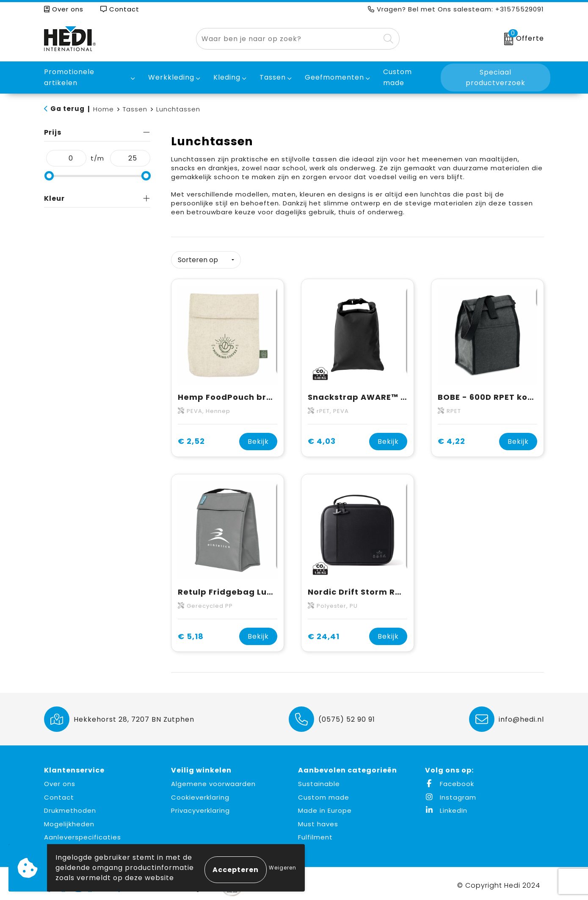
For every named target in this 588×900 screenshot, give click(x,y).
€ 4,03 (322, 438)
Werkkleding (171, 77)
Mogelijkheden (69, 820)
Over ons (64, 9)
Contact (120, 9)
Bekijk (258, 438)
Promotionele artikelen (69, 77)
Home (104, 109)
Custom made (324, 793)
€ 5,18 (191, 633)
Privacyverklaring (200, 807)
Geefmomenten (334, 77)
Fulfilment (315, 834)
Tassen (273, 77)
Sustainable (319, 780)
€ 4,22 (451, 438)
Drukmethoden (70, 807)
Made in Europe (325, 807)
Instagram (451, 793)
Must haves (318, 820)
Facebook (450, 780)
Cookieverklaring (200, 793)
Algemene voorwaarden (213, 780)
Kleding (227, 77)
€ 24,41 (324, 633)
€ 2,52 (191, 438)
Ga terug (68, 109)
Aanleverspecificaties (83, 834)
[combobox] (288, 39)
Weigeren (283, 868)
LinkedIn (446, 807)
